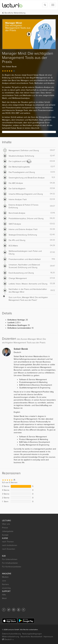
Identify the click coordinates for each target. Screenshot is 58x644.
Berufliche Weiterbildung (15, 13)
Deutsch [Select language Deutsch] (8, 639)
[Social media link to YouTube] (19, 610)
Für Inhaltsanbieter (10, 563)
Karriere (5, 584)
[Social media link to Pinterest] (14, 610)
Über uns (6, 524)
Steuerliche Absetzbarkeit (31, 637)
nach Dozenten (9, 549)
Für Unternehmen (10, 559)
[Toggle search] (45, 5)
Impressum (48, 637)
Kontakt (5, 535)
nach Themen (8, 542)
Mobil (4, 598)
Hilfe (4, 595)
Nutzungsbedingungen (32, 634)
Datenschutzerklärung (11, 634)
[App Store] (10, 621)
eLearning (6, 588)
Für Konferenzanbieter (12, 567)
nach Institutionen (10, 545)
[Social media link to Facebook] (4, 610)
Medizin (5, 577)
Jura (4, 581)
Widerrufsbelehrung (11, 637)
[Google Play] (26, 621)
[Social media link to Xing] (24, 610)
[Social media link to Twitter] (9, 610)
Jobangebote (8, 531)
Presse (5, 528)
